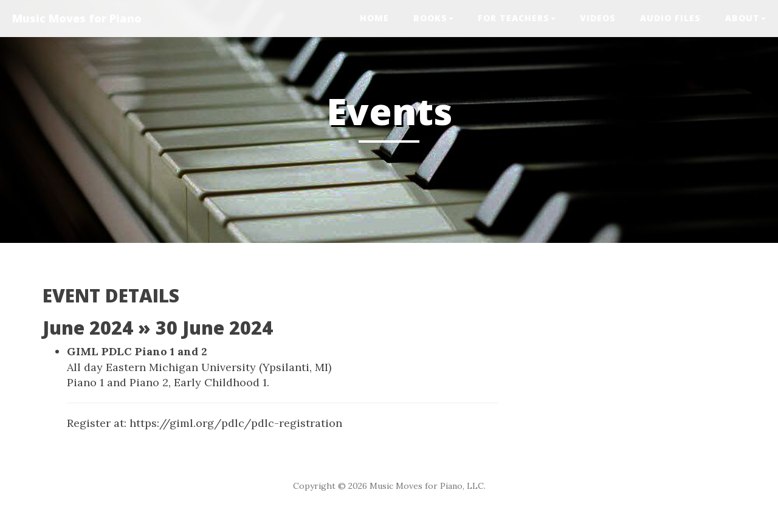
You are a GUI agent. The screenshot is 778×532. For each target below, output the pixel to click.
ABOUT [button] (745, 18)
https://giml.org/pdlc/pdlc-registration (236, 423)
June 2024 (88, 328)
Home (374, 18)
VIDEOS (598, 18)
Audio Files (670, 18)
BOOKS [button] (433, 18)
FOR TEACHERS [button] (517, 18)
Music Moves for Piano (77, 18)
